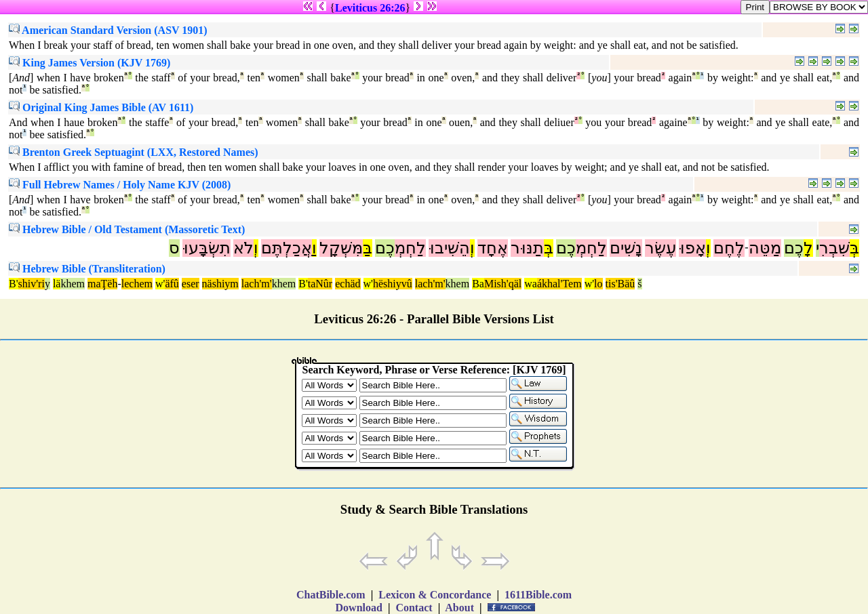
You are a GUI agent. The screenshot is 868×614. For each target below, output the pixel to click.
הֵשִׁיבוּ (449, 248)
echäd (348, 284)
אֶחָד (493, 248)
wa (531, 284)
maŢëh (102, 284)
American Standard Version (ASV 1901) (108, 30)
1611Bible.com (538, 595)
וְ (708, 248)
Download (359, 608)
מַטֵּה (765, 248)
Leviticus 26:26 (370, 8)
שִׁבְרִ (834, 248)
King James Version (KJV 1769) (90, 63)
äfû (172, 284)
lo (598, 284)
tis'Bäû (620, 284)
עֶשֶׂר (660, 248)
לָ (808, 248)
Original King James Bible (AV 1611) (101, 107)
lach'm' (257, 284)
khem (73, 284)
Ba (478, 284)
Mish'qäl (503, 284)
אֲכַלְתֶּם (287, 248)
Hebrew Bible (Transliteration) (87, 269)
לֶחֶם (729, 248)
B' (14, 284)
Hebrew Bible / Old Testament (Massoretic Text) (127, 229)
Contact (414, 608)
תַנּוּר (527, 248)
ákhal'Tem (559, 284)
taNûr (320, 284)
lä (57, 284)
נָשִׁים (626, 248)
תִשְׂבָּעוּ (206, 248)
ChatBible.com (331, 595)
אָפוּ (692, 248)
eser (191, 284)
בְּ (854, 248)
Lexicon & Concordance (435, 595)
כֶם (794, 248)
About (460, 608)
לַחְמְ (591, 248)
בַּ (368, 248)
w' (160, 284)
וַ (314, 248)
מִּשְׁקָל (341, 248)
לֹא (243, 248)
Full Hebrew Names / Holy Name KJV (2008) (120, 185)
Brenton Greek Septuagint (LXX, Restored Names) (134, 152)
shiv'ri (32, 284)
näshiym (220, 284)
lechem (137, 284)
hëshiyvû (393, 284)
